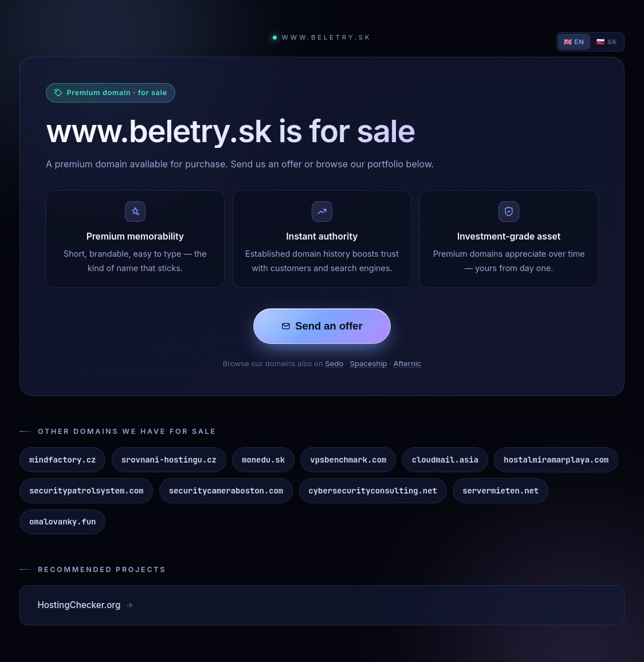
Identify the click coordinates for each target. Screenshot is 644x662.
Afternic (408, 363)
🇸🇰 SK (607, 42)
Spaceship (368, 363)
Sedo (334, 363)
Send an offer (322, 326)
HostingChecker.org (85, 605)
